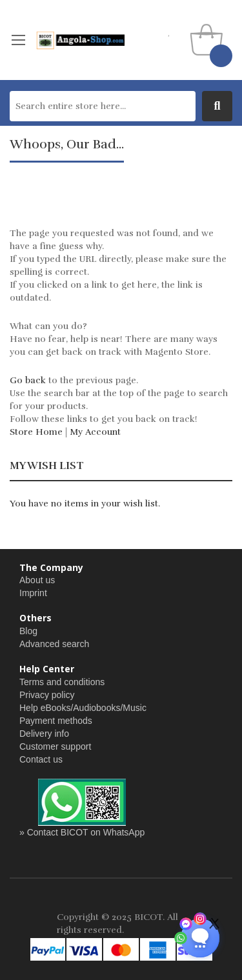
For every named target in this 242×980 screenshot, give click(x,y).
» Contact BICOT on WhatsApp (82, 832)
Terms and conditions (62, 682)
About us (37, 580)
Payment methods (56, 721)
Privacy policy (47, 695)
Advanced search (54, 644)
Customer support (55, 746)
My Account (95, 432)
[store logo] (80, 40)
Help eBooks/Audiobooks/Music (83, 708)
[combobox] (103, 106)
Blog (28, 631)
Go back (28, 380)
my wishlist (169, 32)
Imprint (33, 593)
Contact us (41, 759)
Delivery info (44, 734)
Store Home (36, 432)
